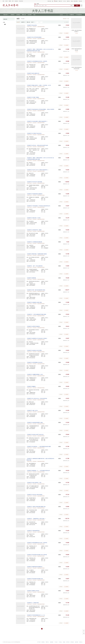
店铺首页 (12, 15)
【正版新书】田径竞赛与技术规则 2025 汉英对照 (37, 555)
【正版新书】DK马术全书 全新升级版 (34, 182)
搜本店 (62, 15)
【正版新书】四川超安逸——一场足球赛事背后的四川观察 (39, 447)
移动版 (64, 642)
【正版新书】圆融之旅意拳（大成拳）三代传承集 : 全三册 (39, 85)
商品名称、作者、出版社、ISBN (41, 6)
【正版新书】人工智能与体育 (33, 603)
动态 (34, 15)
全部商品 (18, 15)
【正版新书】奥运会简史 (32, 25)
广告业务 (56, 642)
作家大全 (81, 642)
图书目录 (68, 642)
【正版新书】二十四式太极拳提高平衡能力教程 (36, 314)
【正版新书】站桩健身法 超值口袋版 (34, 302)
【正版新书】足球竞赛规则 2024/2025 (34, 362)
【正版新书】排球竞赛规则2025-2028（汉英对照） (37, 543)
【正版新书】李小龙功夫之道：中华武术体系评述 (37, 398)
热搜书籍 (76, 642)
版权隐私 (52, 642)
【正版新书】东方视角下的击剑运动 (34, 133)
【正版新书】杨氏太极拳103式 (33, 73)
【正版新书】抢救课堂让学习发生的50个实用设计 (37, 338)
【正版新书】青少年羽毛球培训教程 (34, 37)
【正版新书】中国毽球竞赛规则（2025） (35, 374)
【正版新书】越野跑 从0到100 (33, 591)
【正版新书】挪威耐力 (31, 386)
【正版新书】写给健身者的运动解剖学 (34, 194)
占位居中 (10, 5)
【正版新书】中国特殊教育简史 (33, 531)
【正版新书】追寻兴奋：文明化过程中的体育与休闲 (37, 145)
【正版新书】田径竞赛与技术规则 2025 (35, 579)
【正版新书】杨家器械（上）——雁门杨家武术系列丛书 (38, 471)
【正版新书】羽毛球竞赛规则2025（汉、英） (36, 615)
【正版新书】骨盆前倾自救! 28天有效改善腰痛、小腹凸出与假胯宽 (40, 109)
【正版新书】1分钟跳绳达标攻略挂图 (34, 242)
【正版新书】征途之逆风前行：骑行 (34, 483)
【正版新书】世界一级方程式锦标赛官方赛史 (36, 290)
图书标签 (72, 642)
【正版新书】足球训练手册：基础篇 (34, 230)
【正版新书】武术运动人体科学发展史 (34, 495)
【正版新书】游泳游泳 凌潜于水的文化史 (35, 435)
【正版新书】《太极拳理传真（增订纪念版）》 (36, 519)
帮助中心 (47, 642)
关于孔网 (39, 642)
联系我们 (43, 642)
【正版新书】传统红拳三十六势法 (34, 218)
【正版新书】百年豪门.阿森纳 (33, 97)
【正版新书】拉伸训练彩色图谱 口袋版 (35, 422)
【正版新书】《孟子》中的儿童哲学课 (34, 266)
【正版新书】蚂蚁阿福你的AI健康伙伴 (34, 567)
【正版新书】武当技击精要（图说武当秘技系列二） (37, 121)
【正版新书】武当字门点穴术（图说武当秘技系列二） (38, 170)
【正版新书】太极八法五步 (32, 410)
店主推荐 (30, 15)
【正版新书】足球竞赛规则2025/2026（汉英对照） (37, 61)
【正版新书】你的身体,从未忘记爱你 (34, 350)
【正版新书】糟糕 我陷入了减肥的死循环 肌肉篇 (37, 254)
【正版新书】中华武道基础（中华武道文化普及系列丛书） (39, 206)
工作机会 (60, 642)
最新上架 (24, 15)
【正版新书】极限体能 (31, 278)
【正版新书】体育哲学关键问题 (33, 326)
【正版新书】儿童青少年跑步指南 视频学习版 (36, 507)
